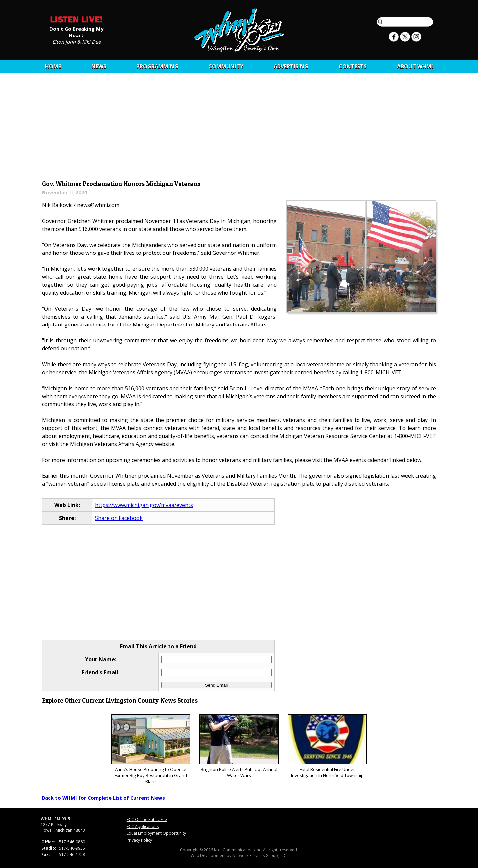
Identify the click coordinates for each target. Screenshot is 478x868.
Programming (157, 66)
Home (53, 66)
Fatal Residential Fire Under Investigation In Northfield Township (327, 746)
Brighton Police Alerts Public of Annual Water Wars (239, 746)
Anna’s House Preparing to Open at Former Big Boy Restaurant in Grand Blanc (151, 749)
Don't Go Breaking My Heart (76, 32)
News (99, 66)
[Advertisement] (239, 128)
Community (226, 66)
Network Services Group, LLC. (260, 856)
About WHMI (415, 66)
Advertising (291, 66)
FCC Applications (143, 826)
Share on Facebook (119, 518)
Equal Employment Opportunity (156, 833)
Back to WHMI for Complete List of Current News (104, 798)
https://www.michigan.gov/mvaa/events (144, 505)
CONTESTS (353, 66)
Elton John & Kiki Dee (77, 41)
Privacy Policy (139, 840)
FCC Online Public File (147, 819)
